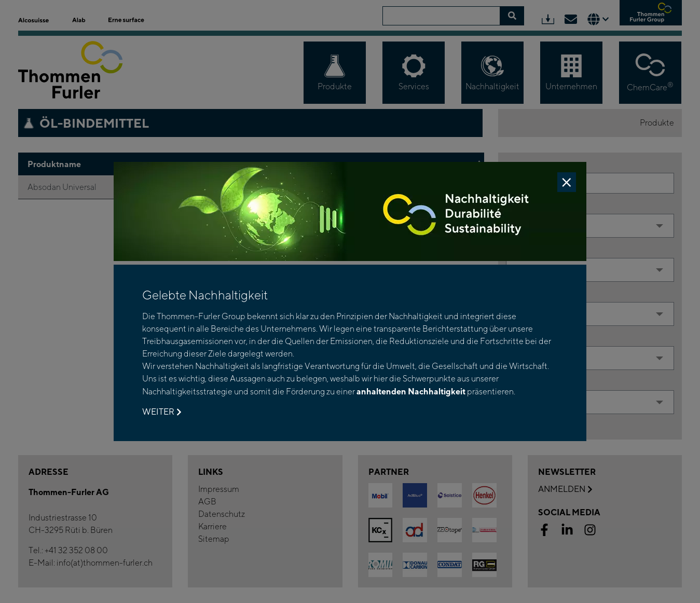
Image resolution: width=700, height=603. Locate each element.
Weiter (162, 412)
